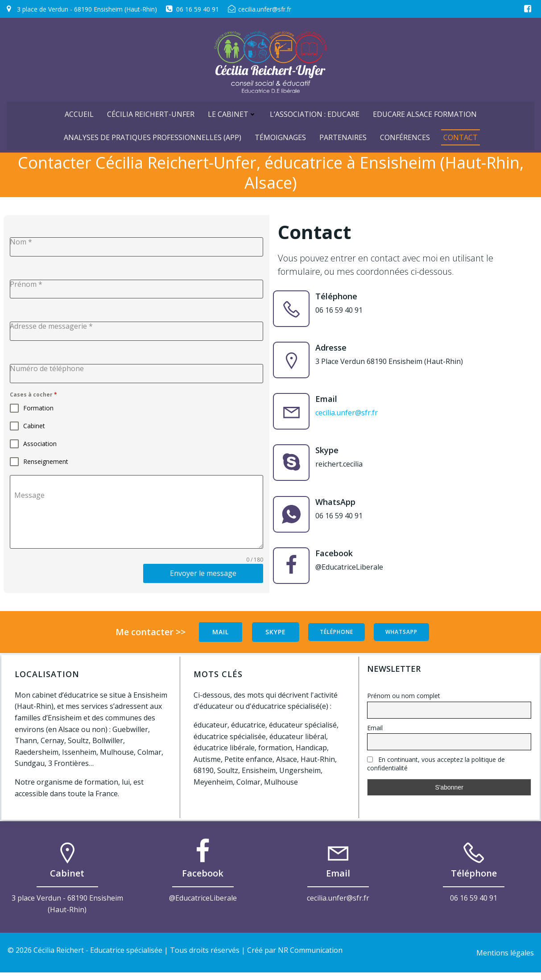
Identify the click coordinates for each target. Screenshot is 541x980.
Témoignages (280, 133)
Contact (460, 133)
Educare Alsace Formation (425, 110)
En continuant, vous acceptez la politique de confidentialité (436, 769)
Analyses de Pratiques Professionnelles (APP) (153, 133)
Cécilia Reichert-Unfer (151, 110)
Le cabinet (232, 110)
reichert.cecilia (342, 469)
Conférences (405, 133)
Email (375, 733)
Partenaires (343, 133)
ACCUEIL (79, 110)
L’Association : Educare (315, 110)
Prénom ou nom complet (404, 701)
